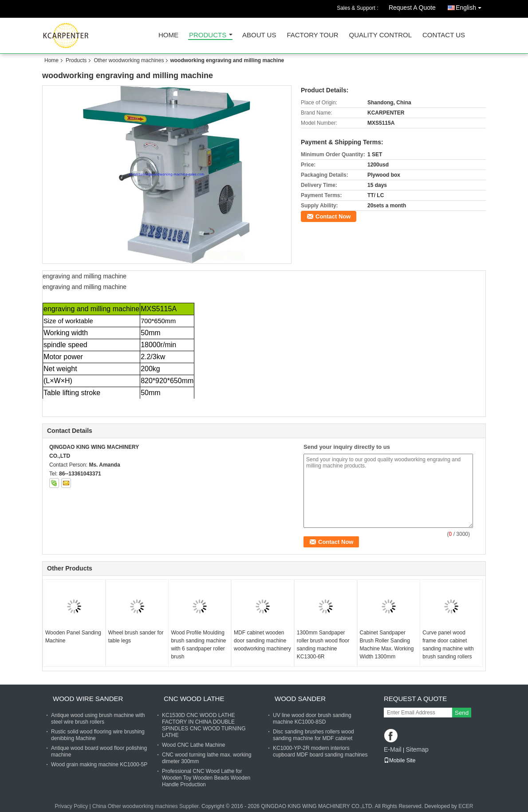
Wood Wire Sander (88, 699)
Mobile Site (400, 761)
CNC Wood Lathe (194, 699)
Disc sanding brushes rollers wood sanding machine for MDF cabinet (313, 735)
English (471, 6)
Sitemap (417, 749)
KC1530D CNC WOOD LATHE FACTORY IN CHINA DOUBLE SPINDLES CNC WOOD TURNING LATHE (204, 725)
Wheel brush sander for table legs (136, 637)
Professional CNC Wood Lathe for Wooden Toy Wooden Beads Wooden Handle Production (206, 778)
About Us (259, 35)
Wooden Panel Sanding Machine (73, 637)
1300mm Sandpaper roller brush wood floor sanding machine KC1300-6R (323, 645)
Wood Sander (300, 699)
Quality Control (380, 35)
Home (168, 35)
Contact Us (444, 35)
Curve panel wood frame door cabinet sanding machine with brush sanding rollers (448, 645)
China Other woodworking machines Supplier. (147, 806)
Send (462, 713)
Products (208, 35)
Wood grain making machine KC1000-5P (99, 764)
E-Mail (393, 749)
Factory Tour (312, 35)
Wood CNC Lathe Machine (194, 745)
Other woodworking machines (129, 60)
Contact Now (333, 216)
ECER (466, 806)
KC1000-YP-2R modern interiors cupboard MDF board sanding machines (320, 751)
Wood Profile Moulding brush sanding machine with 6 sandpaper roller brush (198, 645)
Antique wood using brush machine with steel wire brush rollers (98, 719)
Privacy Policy (71, 806)
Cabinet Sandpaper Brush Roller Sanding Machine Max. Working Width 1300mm (387, 645)
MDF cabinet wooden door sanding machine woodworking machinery (262, 641)
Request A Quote (412, 8)
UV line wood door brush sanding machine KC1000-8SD (312, 719)
